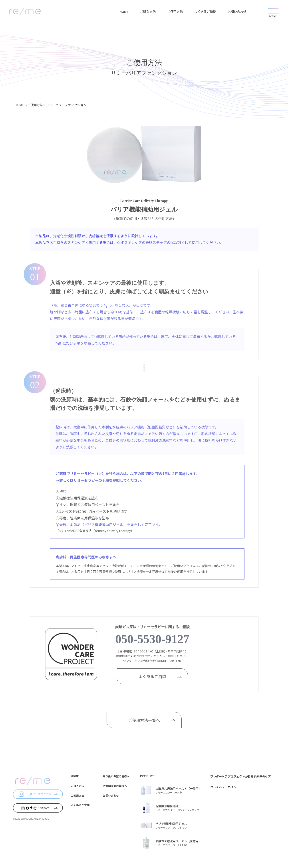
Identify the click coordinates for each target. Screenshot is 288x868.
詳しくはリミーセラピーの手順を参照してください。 (102, 480)
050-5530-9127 (152, 639)
